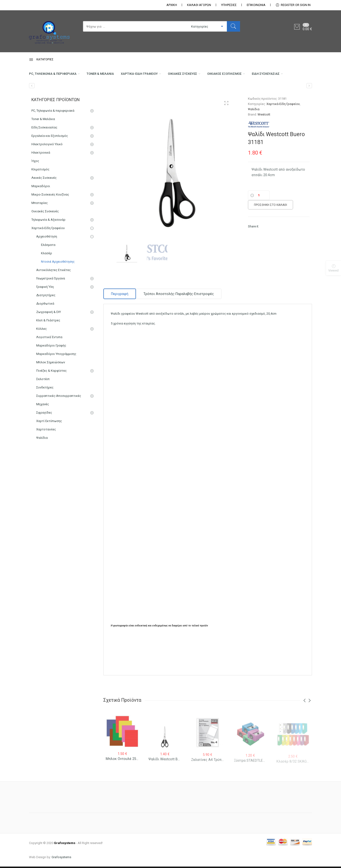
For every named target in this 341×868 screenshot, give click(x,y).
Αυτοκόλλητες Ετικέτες (53, 292)
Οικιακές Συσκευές (203, 76)
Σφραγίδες (44, 435)
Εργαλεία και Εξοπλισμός (50, 158)
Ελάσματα (48, 267)
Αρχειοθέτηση (47, 259)
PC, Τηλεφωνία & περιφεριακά (56, 76)
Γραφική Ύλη (45, 309)
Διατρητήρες (46, 317)
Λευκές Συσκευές (44, 200)
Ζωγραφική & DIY (49, 334)
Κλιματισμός (40, 192)
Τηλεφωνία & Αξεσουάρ (48, 242)
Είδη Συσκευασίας (45, 95)
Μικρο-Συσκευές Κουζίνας (50, 217)
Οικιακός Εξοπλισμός (251, 76)
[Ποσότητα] (259, 218)
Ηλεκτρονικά (41, 175)
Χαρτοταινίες (46, 452)
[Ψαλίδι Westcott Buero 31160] (309, 108)
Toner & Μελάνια (109, 76)
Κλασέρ (47, 275)
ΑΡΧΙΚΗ (172, 5)
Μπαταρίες (40, 225)
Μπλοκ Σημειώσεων (51, 385)
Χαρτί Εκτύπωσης (49, 443)
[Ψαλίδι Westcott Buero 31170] (32, 108)
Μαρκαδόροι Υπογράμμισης (56, 376)
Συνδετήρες (45, 410)
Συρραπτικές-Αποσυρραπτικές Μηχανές (59, 422)
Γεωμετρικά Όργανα (51, 301)
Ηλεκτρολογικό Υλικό (47, 166)
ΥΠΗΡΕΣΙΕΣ (229, 5)
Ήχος (35, 183)
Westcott (264, 137)
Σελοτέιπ (43, 401)
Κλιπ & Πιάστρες (48, 343)
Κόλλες (41, 351)
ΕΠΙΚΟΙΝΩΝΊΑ (256, 5)
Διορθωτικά (45, 326)
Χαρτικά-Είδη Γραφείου (154, 76)
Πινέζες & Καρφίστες (51, 393)
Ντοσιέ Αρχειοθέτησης (58, 284)
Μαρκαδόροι (41, 208)
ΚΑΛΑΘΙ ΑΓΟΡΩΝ (199, 5)
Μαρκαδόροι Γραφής (51, 368)
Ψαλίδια (254, 131)
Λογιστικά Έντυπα (49, 359)
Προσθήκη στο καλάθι (270, 227)
